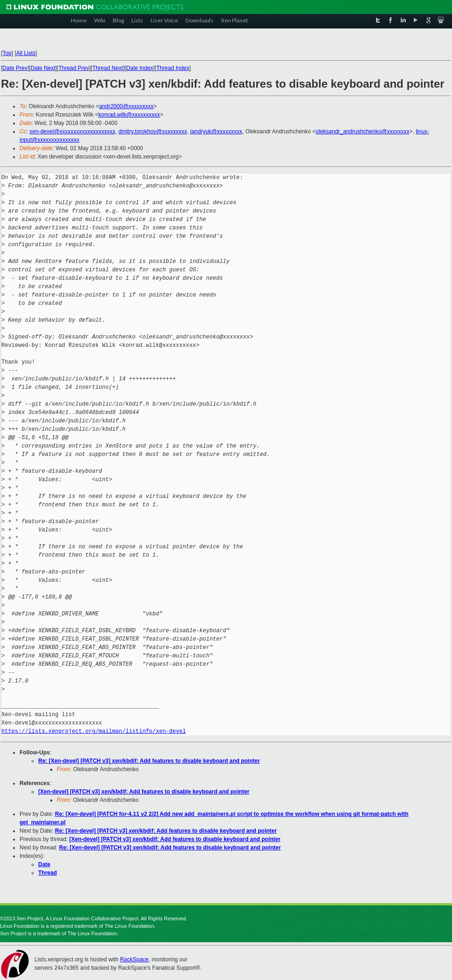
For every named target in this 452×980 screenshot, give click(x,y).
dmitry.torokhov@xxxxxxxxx (153, 131)
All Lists (26, 53)
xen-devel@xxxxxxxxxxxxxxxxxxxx (72, 131)
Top (7, 53)
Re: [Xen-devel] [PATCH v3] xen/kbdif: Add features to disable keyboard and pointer (149, 761)
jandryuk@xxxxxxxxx (216, 131)
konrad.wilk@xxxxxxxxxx (129, 115)
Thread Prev (74, 68)
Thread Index (173, 68)
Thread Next (108, 68)
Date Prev (15, 68)
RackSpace (134, 959)
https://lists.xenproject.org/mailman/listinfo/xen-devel (94, 731)
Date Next (43, 68)
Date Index (140, 68)
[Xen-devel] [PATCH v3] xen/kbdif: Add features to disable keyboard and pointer (144, 792)
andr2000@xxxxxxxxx (127, 106)
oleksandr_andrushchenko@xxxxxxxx (363, 131)
